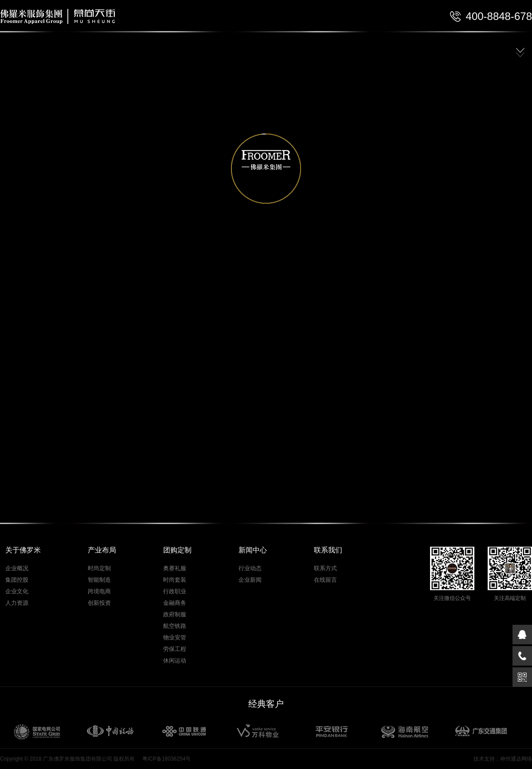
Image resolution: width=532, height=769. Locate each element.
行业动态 (250, 568)
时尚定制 (99, 568)
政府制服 (175, 614)
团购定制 (177, 550)
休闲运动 (175, 661)
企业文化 (17, 591)
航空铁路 (175, 626)
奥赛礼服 (175, 568)
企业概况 (17, 568)
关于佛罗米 (23, 550)
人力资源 (17, 603)
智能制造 (99, 580)
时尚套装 (175, 580)
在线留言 (325, 580)
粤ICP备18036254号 (166, 759)
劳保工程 (175, 649)
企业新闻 (250, 580)
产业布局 (102, 550)
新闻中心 (253, 550)
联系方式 (325, 568)
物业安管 (175, 637)
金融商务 (175, 603)
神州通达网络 (516, 759)
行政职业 (175, 591)
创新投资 (99, 603)
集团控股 (17, 580)
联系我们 (328, 550)
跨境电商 (99, 591)
